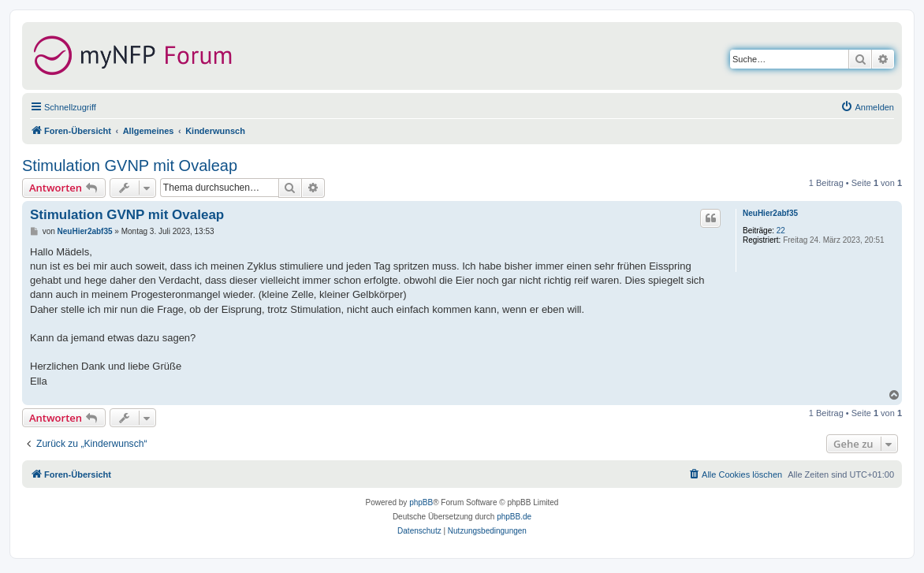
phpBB (421, 502)
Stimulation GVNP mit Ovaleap (130, 166)
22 (781, 231)
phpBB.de (514, 517)
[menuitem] (867, 107)
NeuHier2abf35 (770, 213)
